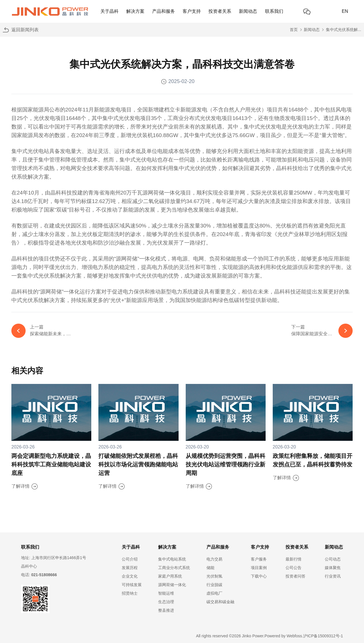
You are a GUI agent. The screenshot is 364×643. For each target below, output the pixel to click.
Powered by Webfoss (283, 636)
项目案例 (259, 568)
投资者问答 (295, 576)
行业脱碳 (214, 585)
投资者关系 (220, 11)
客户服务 (259, 559)
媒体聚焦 (333, 568)
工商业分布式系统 (174, 568)
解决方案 (135, 11)
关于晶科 (109, 11)
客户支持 (192, 11)
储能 (210, 568)
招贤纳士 (130, 593)
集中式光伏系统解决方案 (52, 276)
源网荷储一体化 (172, 585)
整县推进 (166, 610)
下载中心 (259, 576)
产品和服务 (164, 11)
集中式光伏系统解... (344, 30)
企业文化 (130, 576)
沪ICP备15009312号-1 (323, 636)
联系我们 (274, 11)
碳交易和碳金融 (220, 602)
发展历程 (130, 568)
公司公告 (293, 568)
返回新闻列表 (25, 30)
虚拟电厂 (214, 593)
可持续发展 (132, 585)
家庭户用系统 (170, 576)
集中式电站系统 (172, 559)
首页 (294, 30)
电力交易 (214, 559)
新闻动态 (248, 11)
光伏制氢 (214, 576)
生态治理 (166, 602)
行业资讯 (333, 576)
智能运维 (166, 593)
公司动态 (333, 559)
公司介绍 (130, 559)
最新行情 (293, 559)
